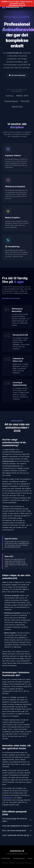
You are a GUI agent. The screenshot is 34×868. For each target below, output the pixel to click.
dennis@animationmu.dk (17, 5)
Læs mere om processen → (12, 298)
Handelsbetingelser (19, 858)
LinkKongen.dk (7, 798)
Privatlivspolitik (6, 858)
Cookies (30, 858)
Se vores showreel (17, 75)
